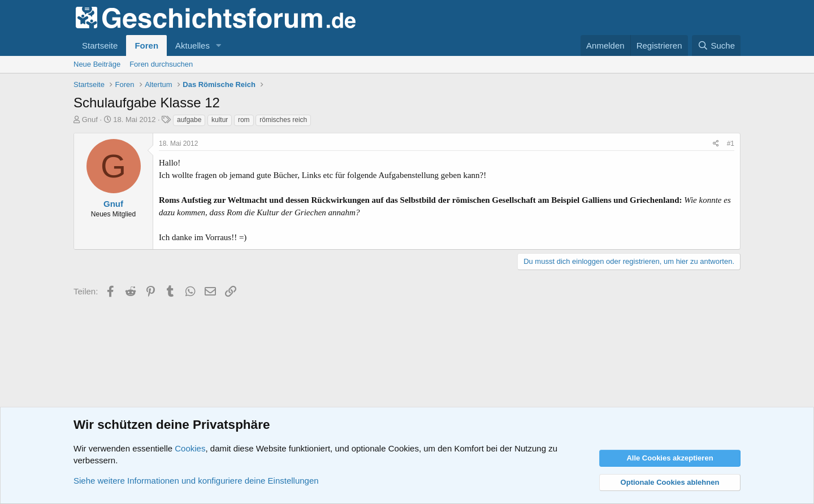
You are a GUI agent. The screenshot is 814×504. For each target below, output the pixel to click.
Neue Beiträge (97, 64)
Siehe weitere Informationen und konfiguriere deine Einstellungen (196, 481)
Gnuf (90, 120)
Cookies (190, 448)
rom (244, 120)
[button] (219, 45)
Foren (146, 45)
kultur (220, 120)
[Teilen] (716, 144)
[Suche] (716, 45)
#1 (731, 144)
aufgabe (189, 120)
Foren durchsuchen (161, 64)
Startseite (100, 45)
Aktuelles (192, 45)
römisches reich (283, 120)
